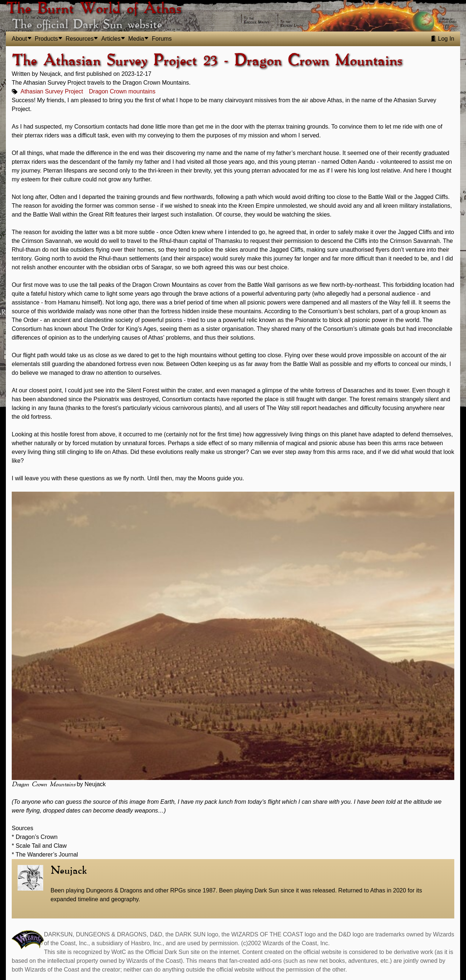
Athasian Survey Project (52, 91)
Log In (442, 39)
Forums (162, 39)
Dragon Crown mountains (122, 91)
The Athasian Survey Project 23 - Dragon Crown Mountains (207, 61)
